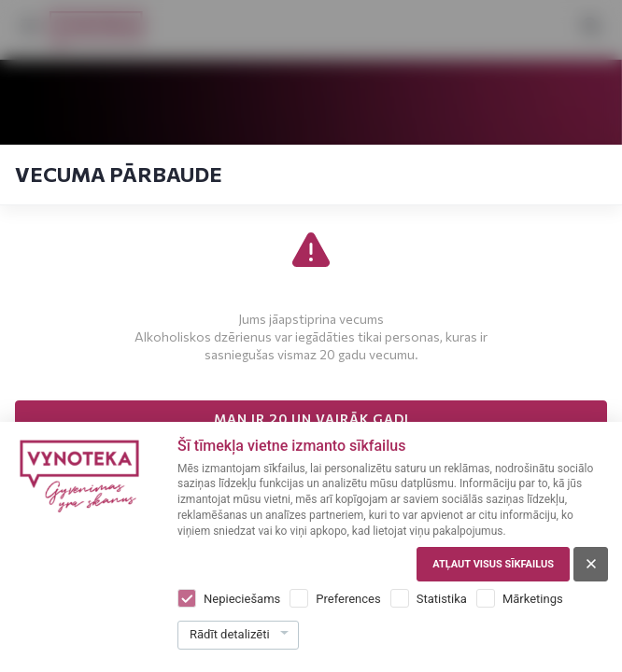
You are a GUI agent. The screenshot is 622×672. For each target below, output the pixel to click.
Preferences (348, 599)
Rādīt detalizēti (230, 634)
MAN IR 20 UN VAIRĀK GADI (311, 419)
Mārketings (533, 599)
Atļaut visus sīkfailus (493, 564)
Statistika (442, 599)
